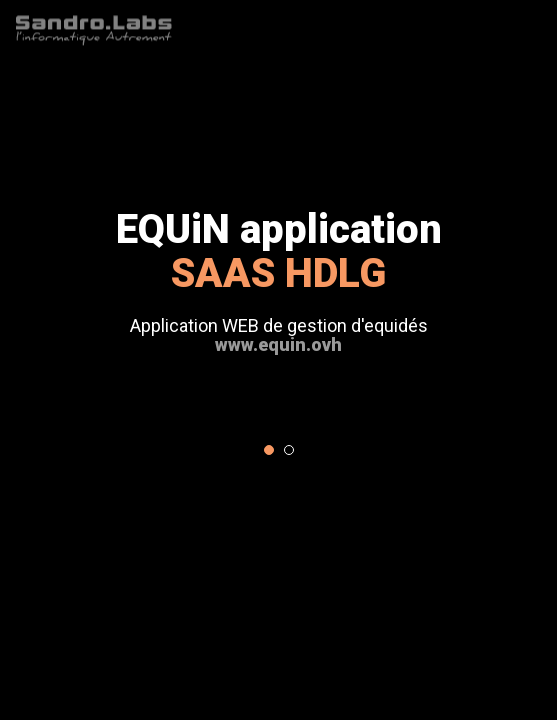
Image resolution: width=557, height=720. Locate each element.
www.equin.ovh (278, 344)
